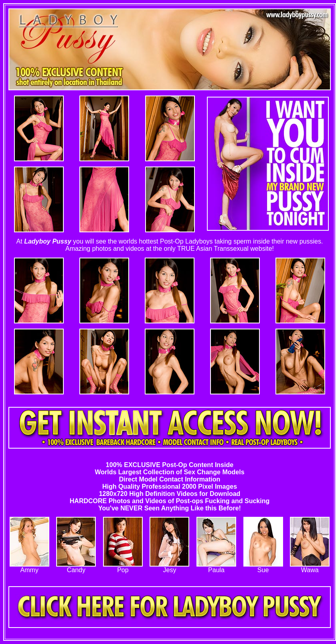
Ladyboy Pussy (48, 241)
